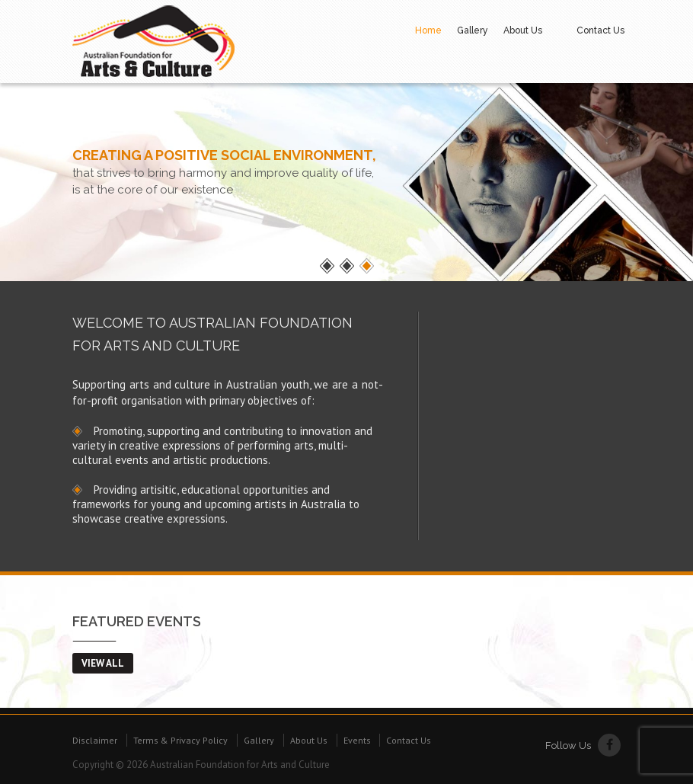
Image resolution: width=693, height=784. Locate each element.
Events (357, 740)
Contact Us (600, 30)
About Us (523, 30)
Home (428, 30)
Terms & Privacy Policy (180, 740)
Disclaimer (95, 740)
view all (103, 663)
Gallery (473, 30)
